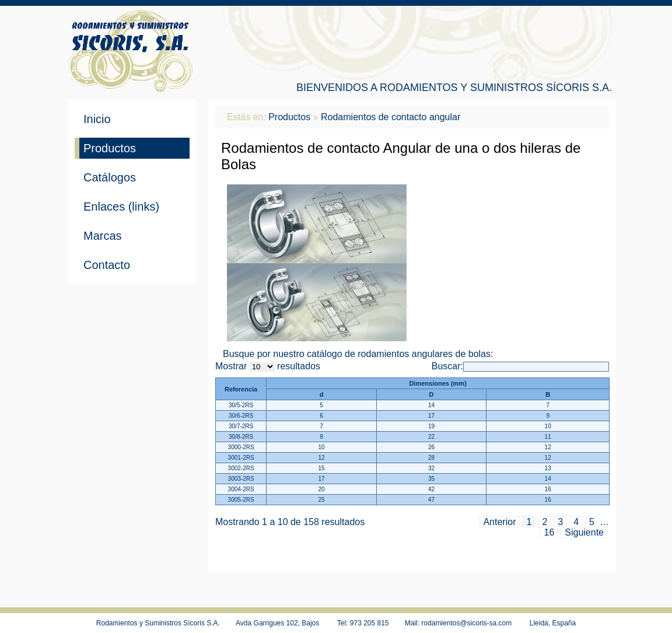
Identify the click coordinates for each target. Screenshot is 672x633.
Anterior (499, 522)
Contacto (107, 265)
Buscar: (520, 366)
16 (549, 532)
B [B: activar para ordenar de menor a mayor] (548, 394)
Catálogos (110, 177)
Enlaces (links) (121, 207)
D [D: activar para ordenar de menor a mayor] (432, 394)
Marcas (103, 236)
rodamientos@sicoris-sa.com (466, 623)
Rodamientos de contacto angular (391, 117)
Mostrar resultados (268, 366)
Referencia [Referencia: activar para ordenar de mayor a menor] (241, 389)
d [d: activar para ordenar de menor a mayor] (322, 394)
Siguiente (584, 532)
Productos (110, 148)
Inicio (97, 119)
